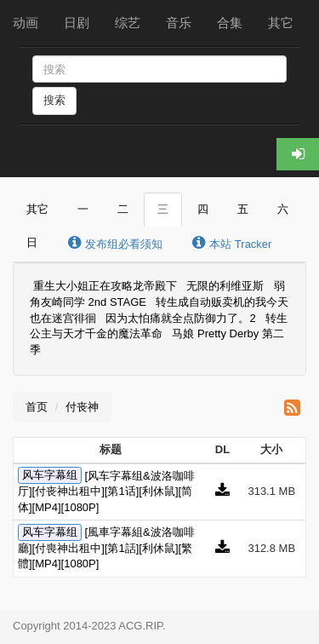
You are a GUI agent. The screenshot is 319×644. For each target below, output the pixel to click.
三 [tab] (163, 209)
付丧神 (82, 407)
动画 (26, 23)
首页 (37, 407)
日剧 (77, 23)
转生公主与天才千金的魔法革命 (159, 326)
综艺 (128, 23)
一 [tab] (83, 209)
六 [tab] (283, 209)
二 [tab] (123, 209)
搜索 (54, 100)
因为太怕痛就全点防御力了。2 (180, 318)
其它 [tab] (37, 209)
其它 (281, 23)
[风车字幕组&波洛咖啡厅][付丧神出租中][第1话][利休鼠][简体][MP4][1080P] (106, 492)
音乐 (179, 23)
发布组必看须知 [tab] (114, 243)
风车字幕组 (50, 476)
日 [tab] (32, 242)
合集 (230, 23)
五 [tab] (243, 209)
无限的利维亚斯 (225, 287)
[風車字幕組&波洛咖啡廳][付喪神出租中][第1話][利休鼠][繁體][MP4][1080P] (106, 548)
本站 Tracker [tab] (232, 243)
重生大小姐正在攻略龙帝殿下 (105, 287)
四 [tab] (203, 209)
